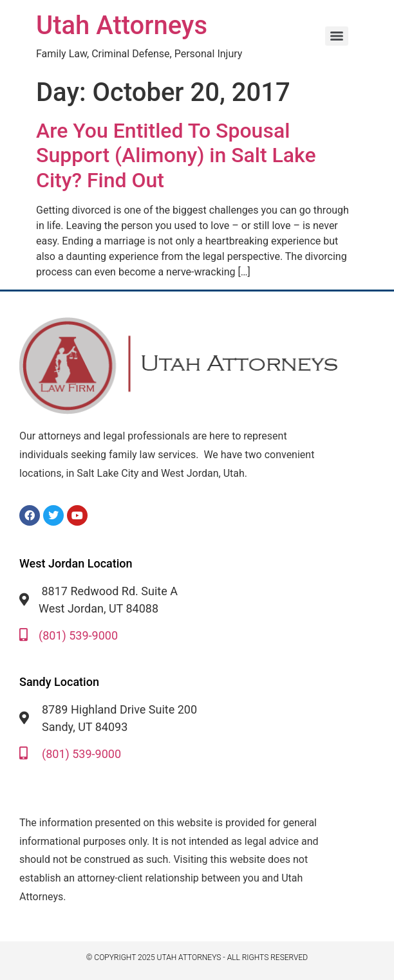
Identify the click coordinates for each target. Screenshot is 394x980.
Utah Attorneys (122, 25)
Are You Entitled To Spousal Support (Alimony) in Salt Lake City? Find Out (176, 155)
